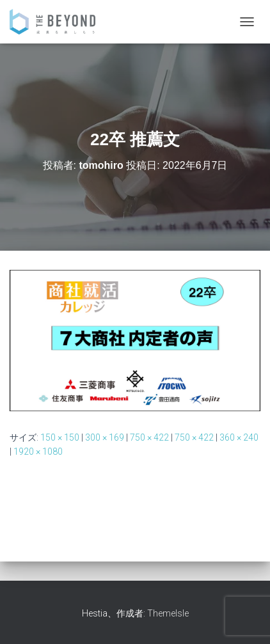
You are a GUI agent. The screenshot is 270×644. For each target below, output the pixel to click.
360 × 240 (239, 437)
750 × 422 (149, 437)
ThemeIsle (168, 613)
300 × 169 (105, 437)
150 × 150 (60, 437)
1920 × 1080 (38, 452)
